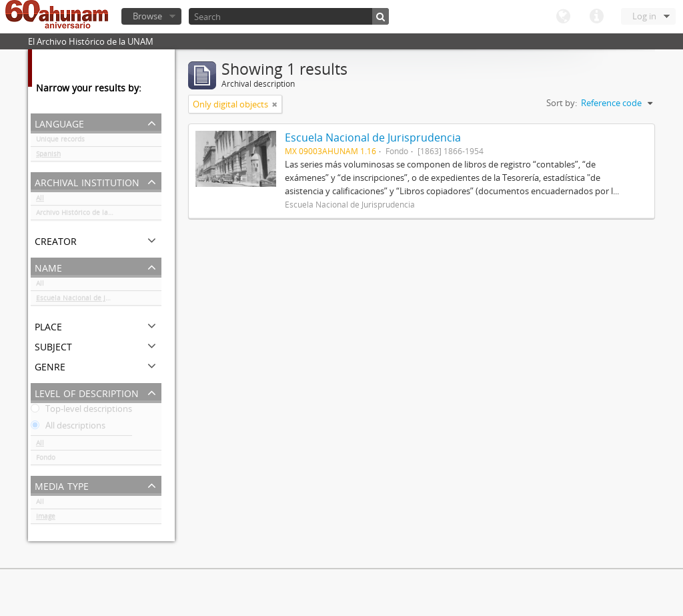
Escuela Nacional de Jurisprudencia (93, 300)
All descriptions (68, 428)
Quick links (596, 17)
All (40, 200)
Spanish (48, 156)
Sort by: (562, 103)
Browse (147, 16)
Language (563, 17)
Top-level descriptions (81, 411)
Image (46, 519)
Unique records (60, 141)
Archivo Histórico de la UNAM (83, 215)
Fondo (46, 460)
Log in (644, 16)
